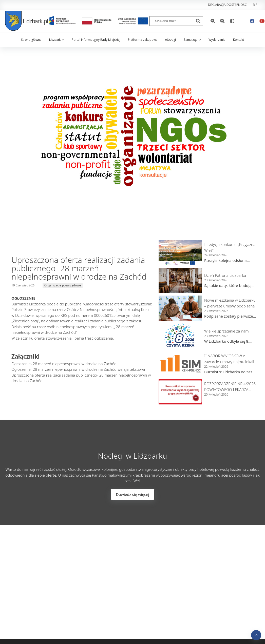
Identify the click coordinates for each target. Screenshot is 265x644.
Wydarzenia (217, 40)
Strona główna (31, 40)
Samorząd (192, 40)
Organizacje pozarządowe (63, 285)
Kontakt (239, 40)
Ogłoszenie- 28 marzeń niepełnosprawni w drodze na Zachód (64, 364)
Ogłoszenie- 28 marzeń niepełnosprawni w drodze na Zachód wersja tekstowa (78, 369)
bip (255, 5)
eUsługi (171, 40)
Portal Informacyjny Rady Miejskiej (96, 40)
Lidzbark (57, 40)
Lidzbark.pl (26, 21)
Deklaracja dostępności (228, 5)
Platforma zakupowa (143, 40)
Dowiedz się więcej (132, 494)
